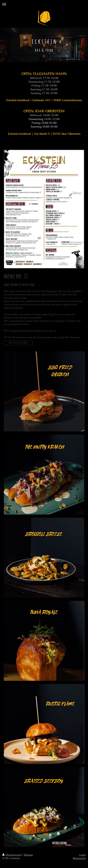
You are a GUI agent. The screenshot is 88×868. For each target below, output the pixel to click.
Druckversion (12, 855)
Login (82, 855)
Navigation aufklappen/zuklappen (44, 4)
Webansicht (79, 858)
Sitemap (28, 855)
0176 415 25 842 (18, 343)
